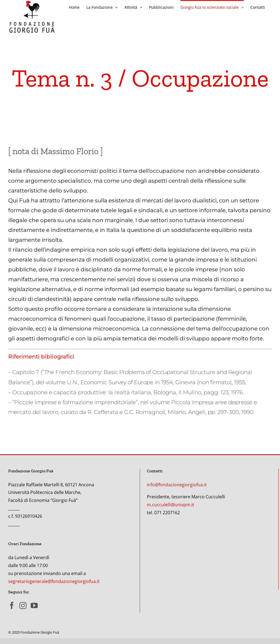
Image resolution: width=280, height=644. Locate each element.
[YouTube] (34, 605)
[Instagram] (23, 605)
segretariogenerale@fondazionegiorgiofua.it (54, 581)
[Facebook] (12, 605)
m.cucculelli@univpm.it (170, 505)
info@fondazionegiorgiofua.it (177, 485)
